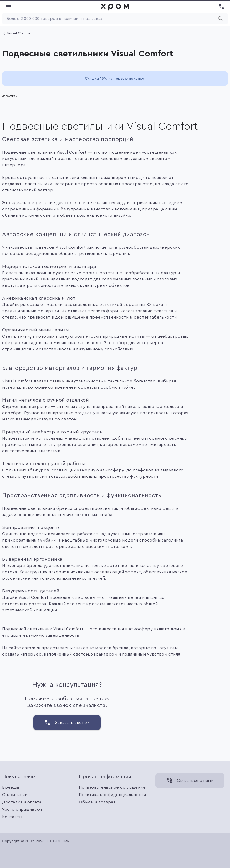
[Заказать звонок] (67, 723)
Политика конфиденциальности (113, 795)
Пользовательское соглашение (112, 787)
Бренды (11, 787)
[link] (115, 7)
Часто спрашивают (22, 809)
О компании (15, 795)
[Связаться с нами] (190, 781)
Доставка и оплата (22, 802)
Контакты (12, 817)
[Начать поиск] (220, 19)
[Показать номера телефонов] (222, 7)
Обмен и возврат (97, 802)
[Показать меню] (8, 7)
